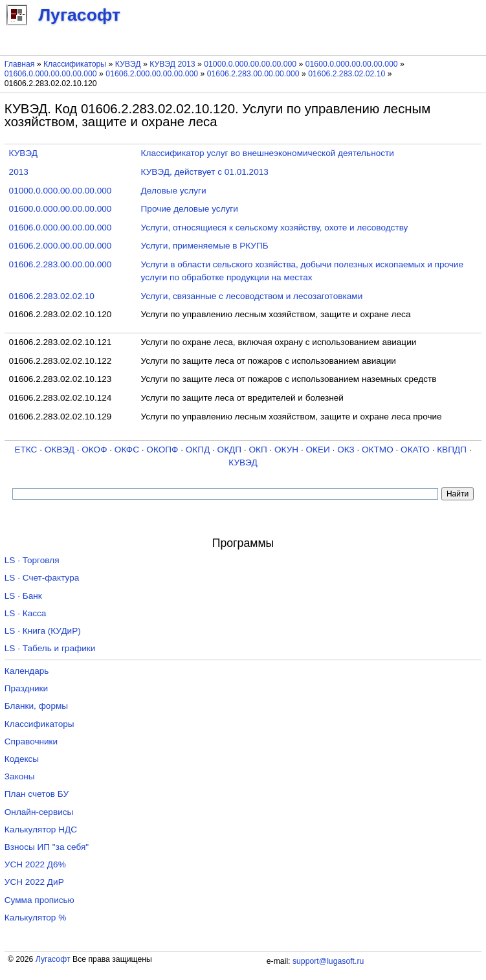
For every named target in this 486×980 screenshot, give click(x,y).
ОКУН (286, 450)
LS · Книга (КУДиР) (43, 631)
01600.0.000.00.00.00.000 (352, 64)
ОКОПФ (162, 450)
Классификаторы (75, 64)
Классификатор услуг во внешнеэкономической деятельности (268, 153)
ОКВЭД (60, 450)
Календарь (27, 671)
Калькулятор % (35, 918)
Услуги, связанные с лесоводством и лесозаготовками (252, 296)
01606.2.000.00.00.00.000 (152, 74)
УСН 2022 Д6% (35, 864)
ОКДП (229, 450)
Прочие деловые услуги (190, 209)
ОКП (258, 450)
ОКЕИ (317, 450)
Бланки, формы (36, 706)
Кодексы (22, 759)
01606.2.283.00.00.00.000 (253, 74)
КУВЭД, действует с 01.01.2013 (205, 172)
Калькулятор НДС (41, 830)
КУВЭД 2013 (172, 64)
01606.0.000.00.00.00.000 (51, 74)
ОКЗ (346, 450)
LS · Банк (23, 596)
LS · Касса (26, 613)
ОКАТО (415, 450)
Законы (20, 776)
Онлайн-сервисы (39, 812)
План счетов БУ (37, 794)
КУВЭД (128, 64)
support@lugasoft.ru (328, 961)
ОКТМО (378, 450)
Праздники (26, 688)
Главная (20, 64)
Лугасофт (53, 959)
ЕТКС (26, 450)
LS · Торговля (32, 560)
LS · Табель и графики (50, 648)
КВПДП (452, 450)
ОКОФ (94, 450)
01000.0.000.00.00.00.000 (250, 64)
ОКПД (198, 450)
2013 (19, 172)
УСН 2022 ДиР (34, 882)
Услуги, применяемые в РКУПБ (205, 246)
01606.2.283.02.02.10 (347, 74)
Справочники (31, 741)
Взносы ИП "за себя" (47, 847)
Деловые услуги (174, 191)
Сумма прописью (39, 900)
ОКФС (127, 450)
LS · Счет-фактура (42, 578)
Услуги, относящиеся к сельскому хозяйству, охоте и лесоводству (275, 228)
